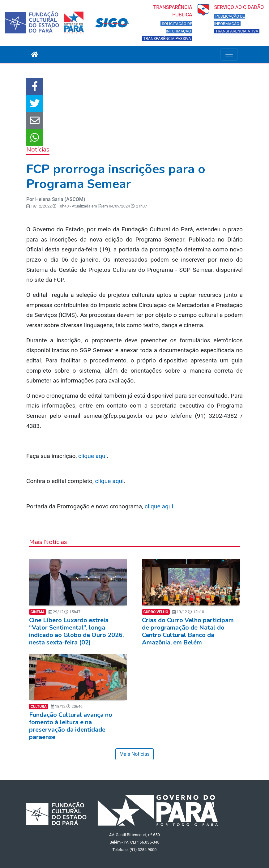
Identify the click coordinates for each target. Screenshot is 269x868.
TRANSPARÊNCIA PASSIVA (167, 38)
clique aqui (92, 456)
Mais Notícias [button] (134, 754)
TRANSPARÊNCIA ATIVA (237, 31)
